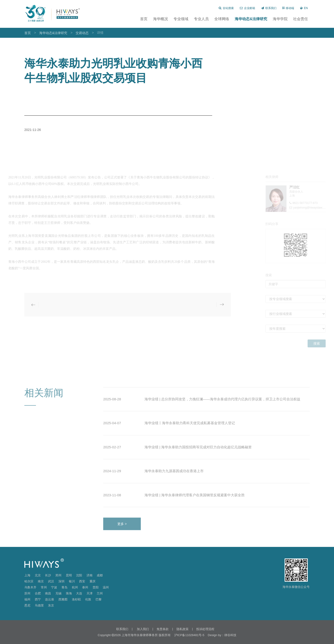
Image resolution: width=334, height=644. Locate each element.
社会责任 (301, 19)
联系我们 (269, 8)
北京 (38, 575)
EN (304, 8)
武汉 (51, 581)
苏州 (27, 593)
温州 (106, 587)
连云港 (50, 599)
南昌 (48, 593)
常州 (44, 587)
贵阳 (96, 587)
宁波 (54, 587)
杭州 (75, 587)
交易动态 (82, 33)
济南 (90, 575)
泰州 (85, 587)
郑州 (58, 575)
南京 (41, 581)
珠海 (69, 593)
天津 (90, 593)
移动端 (288, 8)
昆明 (69, 575)
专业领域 (181, 19)
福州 (27, 599)
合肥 (38, 593)
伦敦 (88, 599)
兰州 (100, 593)
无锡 (58, 593)
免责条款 (163, 629)
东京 (51, 605)
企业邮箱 (247, 8)
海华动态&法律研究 (251, 19)
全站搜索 (226, 8)
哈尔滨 (29, 581)
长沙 (48, 575)
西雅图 (63, 599)
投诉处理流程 (205, 629)
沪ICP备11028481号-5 (189, 635)
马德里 (39, 605)
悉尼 (27, 605)
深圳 (61, 581)
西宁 (38, 599)
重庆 (93, 581)
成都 (100, 575)
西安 (82, 581)
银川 (72, 581)
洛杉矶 (76, 599)
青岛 (64, 587)
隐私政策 (183, 629)
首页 (144, 19)
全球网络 (222, 19)
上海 (27, 575)
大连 (79, 593)
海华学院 (280, 19)
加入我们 (142, 629)
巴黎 (99, 599)
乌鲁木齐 (30, 587)
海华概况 (161, 19)
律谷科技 (230, 635)
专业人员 (201, 19)
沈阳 (79, 575)
